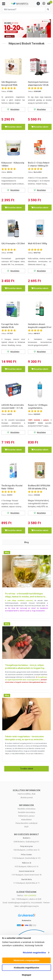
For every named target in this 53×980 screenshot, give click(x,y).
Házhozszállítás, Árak (26, 794)
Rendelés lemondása (27, 812)
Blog (7, 553)
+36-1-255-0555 (30, 895)
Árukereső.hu (26, 920)
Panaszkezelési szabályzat (26, 823)
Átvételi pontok (27, 798)
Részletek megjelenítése (34, 953)
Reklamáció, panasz (26, 816)
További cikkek (27, 769)
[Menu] (38, 4)
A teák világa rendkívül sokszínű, (19, 601)
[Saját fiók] (44, 4)
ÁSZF (26, 827)
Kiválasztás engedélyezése (26, 968)
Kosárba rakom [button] (13, 127)
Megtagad (26, 975)
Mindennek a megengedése (26, 960)
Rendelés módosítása (26, 809)
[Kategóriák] (4, 4)
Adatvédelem (26, 820)
